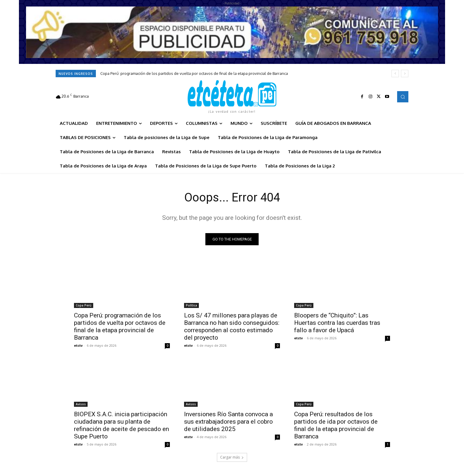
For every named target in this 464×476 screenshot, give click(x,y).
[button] (403, 97)
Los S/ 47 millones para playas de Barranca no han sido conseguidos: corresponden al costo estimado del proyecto (232, 326)
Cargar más (232, 457)
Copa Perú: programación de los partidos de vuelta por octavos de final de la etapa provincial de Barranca (194, 73)
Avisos (81, 404)
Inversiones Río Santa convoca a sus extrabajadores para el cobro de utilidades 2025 (228, 422)
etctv (78, 345)
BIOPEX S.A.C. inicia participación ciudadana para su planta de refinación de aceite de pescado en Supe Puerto (121, 425)
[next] (405, 74)
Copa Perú (84, 305)
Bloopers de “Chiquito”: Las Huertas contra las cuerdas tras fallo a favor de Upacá (337, 323)
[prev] (395, 74)
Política (191, 305)
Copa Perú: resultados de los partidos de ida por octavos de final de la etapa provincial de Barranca (336, 425)
